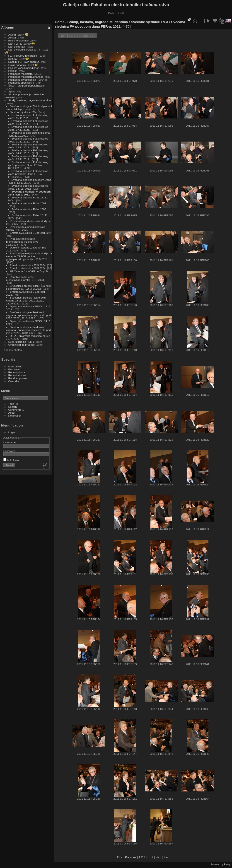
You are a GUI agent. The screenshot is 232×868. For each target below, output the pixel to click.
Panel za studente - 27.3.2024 (28, 265)
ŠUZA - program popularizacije (27, 86)
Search (13, 407)
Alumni (12, 35)
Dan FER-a (15, 44)
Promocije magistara (21, 74)
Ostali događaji (17, 65)
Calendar (14, 381)
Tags (11, 404)
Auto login (11, 460)
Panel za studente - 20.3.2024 (28, 268)
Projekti (13, 71)
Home (60, 22)
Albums (7, 27)
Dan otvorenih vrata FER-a (24, 49)
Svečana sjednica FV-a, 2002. (29, 203)
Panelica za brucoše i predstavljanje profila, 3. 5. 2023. (25, 278)
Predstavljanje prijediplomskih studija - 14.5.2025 (26, 228)
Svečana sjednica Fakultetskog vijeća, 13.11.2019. (28, 146)
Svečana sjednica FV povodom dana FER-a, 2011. (29, 193)
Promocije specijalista (21, 83)
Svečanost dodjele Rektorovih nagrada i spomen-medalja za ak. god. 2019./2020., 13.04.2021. (29, 330)
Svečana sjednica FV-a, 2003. (29, 209)
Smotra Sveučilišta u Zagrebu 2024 (31, 233)
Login (12, 432)
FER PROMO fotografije (23, 56)
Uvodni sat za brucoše (22, 345)
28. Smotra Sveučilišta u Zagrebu (30, 271)
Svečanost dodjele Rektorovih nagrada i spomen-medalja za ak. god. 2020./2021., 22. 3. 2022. (29, 315)
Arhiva (12, 37)
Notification (15, 416)
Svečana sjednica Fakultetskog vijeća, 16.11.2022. (28, 122)
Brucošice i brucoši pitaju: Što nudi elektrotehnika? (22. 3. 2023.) (28, 287)
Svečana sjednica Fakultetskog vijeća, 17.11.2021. (28, 128)
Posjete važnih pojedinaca (24, 68)
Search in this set (80, 35)
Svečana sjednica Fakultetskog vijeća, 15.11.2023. (28, 116)
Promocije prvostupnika (22, 80)
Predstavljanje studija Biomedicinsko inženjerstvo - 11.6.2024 (23, 242)
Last (167, 857)
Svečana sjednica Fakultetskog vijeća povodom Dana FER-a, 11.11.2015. (28, 174)
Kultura (13, 59)
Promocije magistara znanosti (26, 77)
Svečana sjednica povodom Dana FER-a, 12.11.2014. (29, 181)
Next (159, 857)
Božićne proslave (19, 40)
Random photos (18, 378)
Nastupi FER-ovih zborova (24, 62)
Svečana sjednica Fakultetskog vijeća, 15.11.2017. (28, 158)
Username (10, 442)
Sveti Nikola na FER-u (22, 342)
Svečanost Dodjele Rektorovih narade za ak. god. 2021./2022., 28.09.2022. (26, 300)
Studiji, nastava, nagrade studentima (30, 100)
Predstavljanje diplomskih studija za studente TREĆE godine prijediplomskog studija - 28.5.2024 (29, 256)
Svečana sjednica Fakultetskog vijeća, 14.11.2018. (28, 152)
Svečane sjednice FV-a (24, 112)
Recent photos (17, 372)
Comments (15, 410)
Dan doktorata (17, 47)
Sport (12, 91)
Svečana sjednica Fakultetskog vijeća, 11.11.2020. (28, 140)
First (120, 857)
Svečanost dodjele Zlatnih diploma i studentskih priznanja (29, 108)
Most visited (15, 366)
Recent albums (17, 375)
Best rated (14, 369)
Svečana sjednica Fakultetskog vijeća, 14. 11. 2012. (28, 187)
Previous (131, 857)
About (12, 413)
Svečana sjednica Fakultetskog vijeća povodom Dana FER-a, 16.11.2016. (28, 165)
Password (9, 451)
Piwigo (228, 864)
